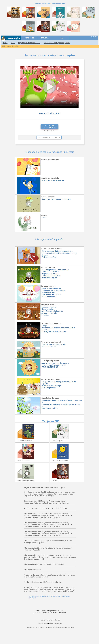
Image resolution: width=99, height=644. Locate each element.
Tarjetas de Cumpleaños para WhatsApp (50, 3)
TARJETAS (45, 38)
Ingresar (94, 37)
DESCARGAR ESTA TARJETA (49, 127)
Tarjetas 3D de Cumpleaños (29, 43)
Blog (13, 43)
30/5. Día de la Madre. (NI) (10, 46)
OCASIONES (29, 38)
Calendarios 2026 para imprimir (57, 43)
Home (5, 43)
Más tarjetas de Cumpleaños (49, 137)
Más (62, 38)
